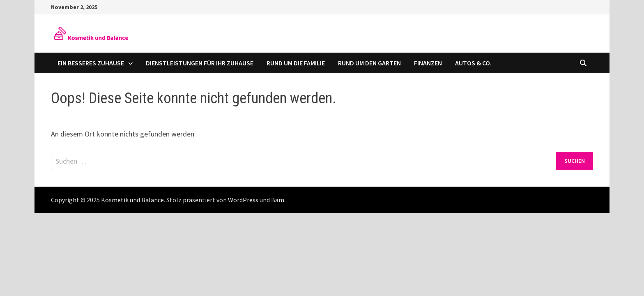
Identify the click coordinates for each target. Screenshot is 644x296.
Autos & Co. (473, 63)
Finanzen (428, 63)
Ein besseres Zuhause (91, 63)
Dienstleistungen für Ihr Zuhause (200, 63)
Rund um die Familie (296, 63)
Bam (278, 200)
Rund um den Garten (369, 63)
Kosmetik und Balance (132, 200)
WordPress (243, 200)
